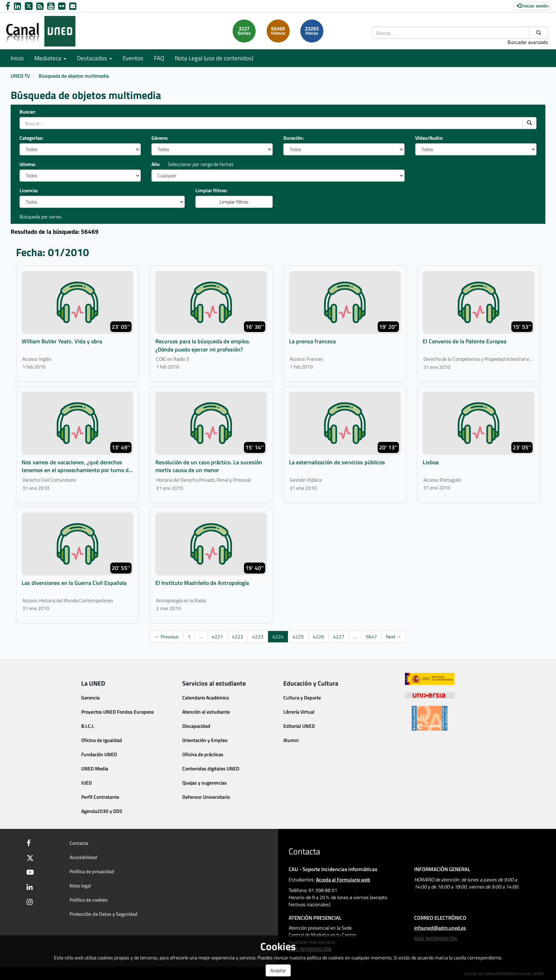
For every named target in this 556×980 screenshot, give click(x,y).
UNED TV (20, 76)
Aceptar (278, 970)
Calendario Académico (205, 697)
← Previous (167, 636)
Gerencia (90, 697)
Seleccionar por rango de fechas (201, 164)
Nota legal (80, 885)
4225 (298, 636)
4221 (217, 636)
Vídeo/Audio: (429, 138)
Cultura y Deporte (302, 697)
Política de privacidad (92, 871)
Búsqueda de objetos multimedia (74, 76)
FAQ (159, 58)
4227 (339, 636)
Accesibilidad (83, 857)
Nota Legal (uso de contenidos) (214, 58)
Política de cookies (89, 900)
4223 (258, 636)
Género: (160, 138)
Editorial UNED (299, 726)
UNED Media (95, 768)
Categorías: (32, 138)
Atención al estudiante (206, 712)
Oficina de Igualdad (102, 740)
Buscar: (28, 112)
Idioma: (28, 164)
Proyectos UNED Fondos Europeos (118, 712)
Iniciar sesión (533, 6)
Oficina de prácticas (203, 754)
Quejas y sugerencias (205, 783)
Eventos (133, 58)
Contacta (79, 843)
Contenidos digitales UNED (211, 768)
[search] (529, 123)
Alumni (291, 740)
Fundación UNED (99, 754)
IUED (87, 783)
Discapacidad (196, 726)
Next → (394, 636)
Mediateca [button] (50, 58)
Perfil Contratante (100, 797)
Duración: (294, 138)
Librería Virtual (299, 712)
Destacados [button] (94, 58)
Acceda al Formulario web (343, 879)
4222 (238, 636)
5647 (371, 636)
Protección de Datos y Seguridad (104, 914)
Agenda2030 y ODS (102, 811)
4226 (318, 636)
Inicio (17, 58)
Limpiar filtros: (212, 190)
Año (155, 164)
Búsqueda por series (41, 217)
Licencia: (29, 190)
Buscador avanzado (528, 42)
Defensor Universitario (206, 797)
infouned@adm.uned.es (440, 928)
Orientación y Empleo (205, 740)
